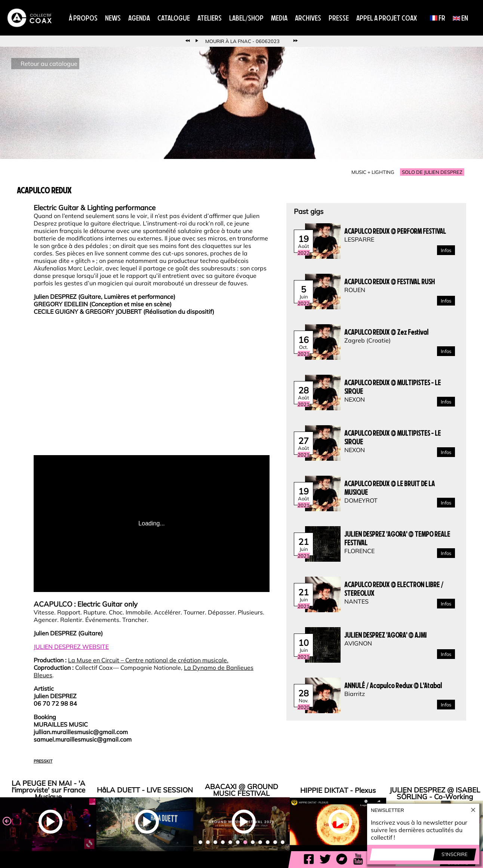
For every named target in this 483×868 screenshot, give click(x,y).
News (113, 18)
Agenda (139, 18)
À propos (83, 18)
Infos (446, 250)
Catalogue (174, 18)
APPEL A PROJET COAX (387, 18)
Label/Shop (246, 18)
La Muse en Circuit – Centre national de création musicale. (148, 660)
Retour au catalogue (49, 64)
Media (279, 18)
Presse (339, 18)
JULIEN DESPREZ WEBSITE (71, 647)
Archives (308, 18)
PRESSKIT (43, 761)
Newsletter (387, 810)
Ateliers (210, 18)
